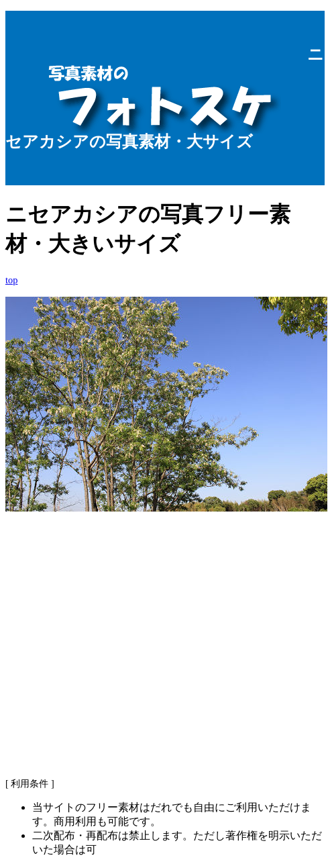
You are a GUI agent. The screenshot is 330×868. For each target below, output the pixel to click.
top (11, 280)
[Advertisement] (165, 661)
